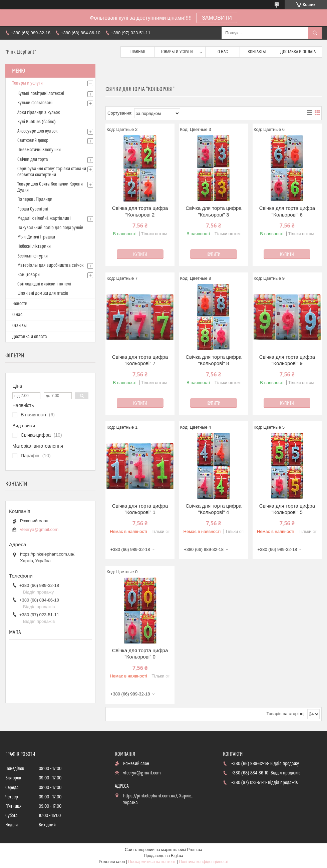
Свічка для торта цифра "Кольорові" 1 (140, 509)
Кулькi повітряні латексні (41, 94)
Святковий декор (33, 141)
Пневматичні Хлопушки (39, 150)
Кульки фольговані (35, 103)
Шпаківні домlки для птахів (43, 293)
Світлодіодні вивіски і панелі (44, 284)
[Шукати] (315, 33)
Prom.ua (195, 850)
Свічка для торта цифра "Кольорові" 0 (140, 654)
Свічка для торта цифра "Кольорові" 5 (287, 509)
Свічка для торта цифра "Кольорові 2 (140, 211)
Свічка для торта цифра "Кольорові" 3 (213, 211)
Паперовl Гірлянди (35, 200)
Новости (20, 304)
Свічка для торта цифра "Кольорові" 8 (213, 360)
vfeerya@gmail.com (39, 529)
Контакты (257, 52)
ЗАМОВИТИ (217, 18)
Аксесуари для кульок (37, 131)
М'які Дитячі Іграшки (36, 237)
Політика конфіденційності (204, 862)
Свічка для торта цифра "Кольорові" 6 (287, 211)
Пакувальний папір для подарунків (50, 228)
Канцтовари (29, 275)
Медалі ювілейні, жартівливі (44, 218)
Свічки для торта (33, 160)
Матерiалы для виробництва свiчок (50, 265)
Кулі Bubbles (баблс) (37, 122)
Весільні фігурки (33, 256)
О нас (223, 52)
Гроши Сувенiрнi (33, 209)
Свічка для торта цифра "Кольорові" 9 (287, 360)
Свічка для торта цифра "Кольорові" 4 (213, 509)
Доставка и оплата (298, 52)
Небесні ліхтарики (34, 246)
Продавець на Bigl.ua (163, 856)
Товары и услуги (177, 52)
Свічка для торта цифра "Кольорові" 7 (140, 360)
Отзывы (20, 326)
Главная (137, 52)
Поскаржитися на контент (152, 862)
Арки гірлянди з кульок (39, 113)
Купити (140, 254)
